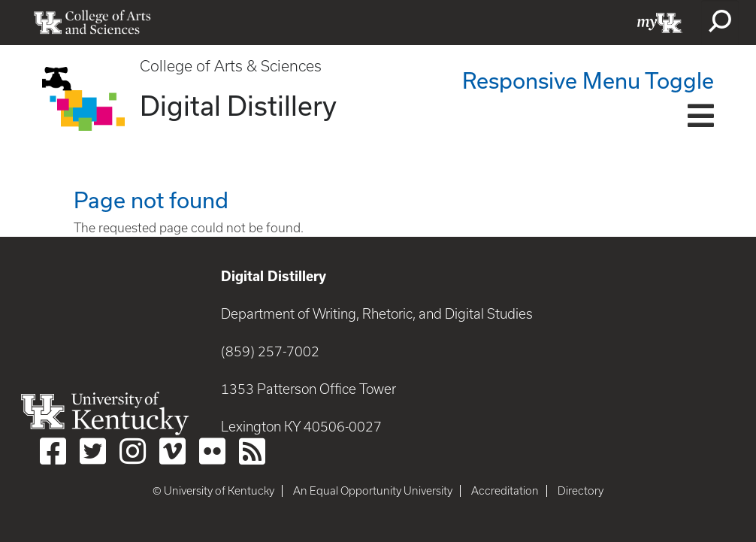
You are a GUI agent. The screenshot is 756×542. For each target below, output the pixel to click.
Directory (581, 491)
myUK (660, 23)
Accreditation (505, 491)
